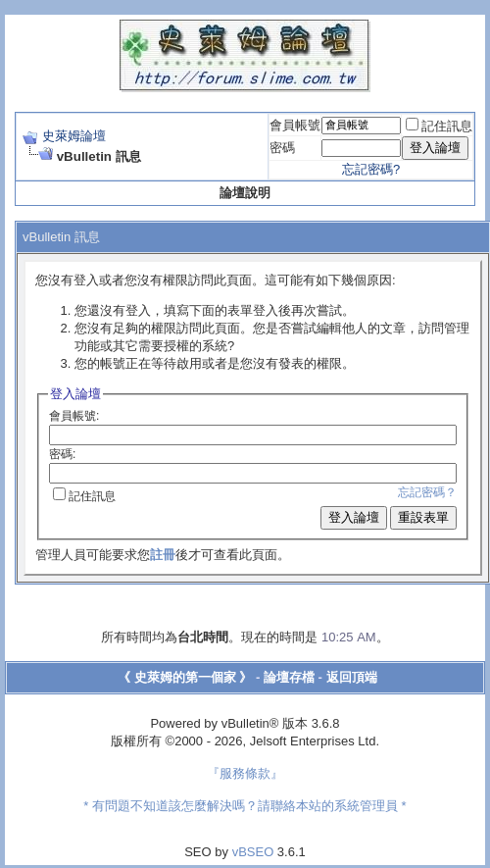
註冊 (163, 555)
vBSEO (253, 852)
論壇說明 (245, 193)
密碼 (282, 148)
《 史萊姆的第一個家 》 (185, 677)
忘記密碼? (371, 169)
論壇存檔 (289, 677)
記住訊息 (439, 126)
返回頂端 (352, 677)
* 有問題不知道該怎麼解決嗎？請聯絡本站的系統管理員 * (245, 806)
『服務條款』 (245, 773)
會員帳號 (295, 125)
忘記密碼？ (427, 492)
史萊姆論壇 (74, 136)
